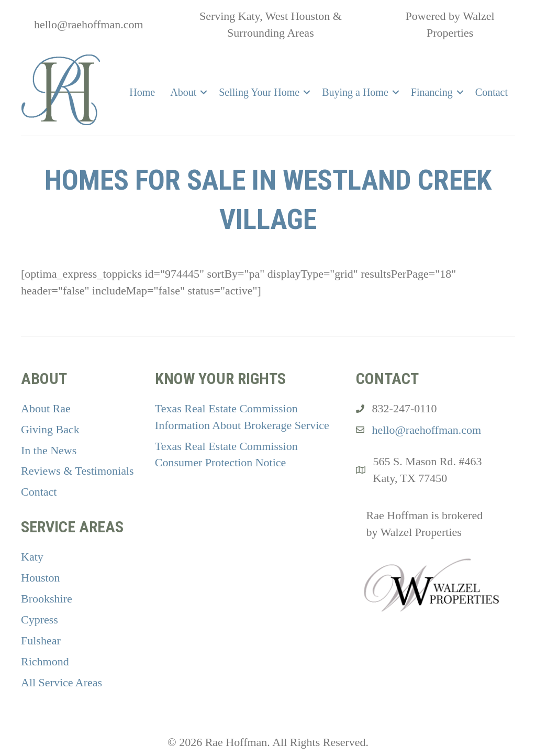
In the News (49, 450)
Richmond (45, 661)
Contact (492, 92)
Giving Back (50, 429)
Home (142, 92)
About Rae (46, 408)
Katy (32, 557)
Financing (432, 92)
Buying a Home (355, 92)
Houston (41, 578)
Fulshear (41, 640)
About (183, 92)
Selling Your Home (259, 92)
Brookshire (47, 599)
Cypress (40, 620)
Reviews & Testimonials (77, 471)
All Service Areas (62, 682)
